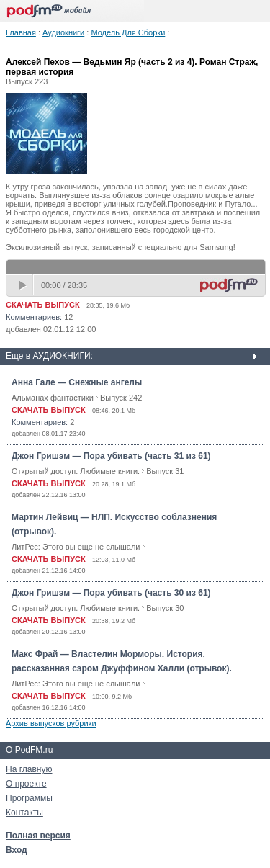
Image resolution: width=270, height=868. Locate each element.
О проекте (26, 784)
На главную (29, 769)
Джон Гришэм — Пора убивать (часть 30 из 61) (111, 593)
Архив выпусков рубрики (51, 723)
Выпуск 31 (165, 471)
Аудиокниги (63, 32)
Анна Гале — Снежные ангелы (77, 382)
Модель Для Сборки (128, 32)
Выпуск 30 (165, 608)
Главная (21, 32)
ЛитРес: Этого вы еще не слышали (76, 547)
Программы (29, 798)
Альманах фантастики (53, 398)
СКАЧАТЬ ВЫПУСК (43, 305)
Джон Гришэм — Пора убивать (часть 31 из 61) (111, 456)
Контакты (24, 813)
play (24, 285)
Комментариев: (34, 317)
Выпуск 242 (121, 398)
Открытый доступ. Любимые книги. (76, 471)
